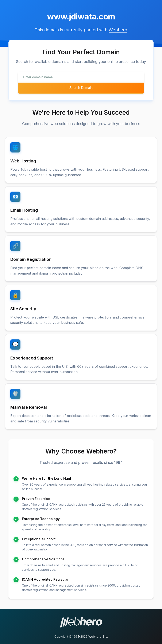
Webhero (118, 30)
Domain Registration (31, 259)
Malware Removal (29, 407)
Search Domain (81, 88)
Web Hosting (23, 161)
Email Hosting (24, 210)
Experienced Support (32, 358)
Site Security (23, 309)
